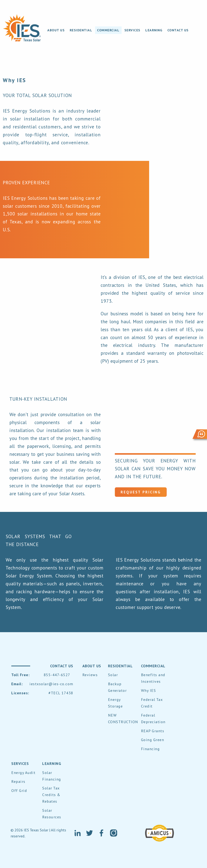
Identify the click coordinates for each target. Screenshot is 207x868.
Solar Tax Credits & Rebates (51, 795)
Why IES (149, 691)
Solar (113, 675)
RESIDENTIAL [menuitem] (81, 30)
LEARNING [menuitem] (154, 30)
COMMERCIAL (153, 666)
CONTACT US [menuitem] (178, 30)
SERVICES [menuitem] (132, 30)
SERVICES (20, 764)
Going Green (153, 740)
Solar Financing (52, 776)
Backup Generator (117, 687)
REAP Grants (153, 731)
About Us (92, 666)
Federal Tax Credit (152, 703)
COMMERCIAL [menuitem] (108, 30)
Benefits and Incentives (153, 678)
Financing (150, 749)
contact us (62, 666)
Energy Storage (115, 703)
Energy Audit (23, 773)
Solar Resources (52, 814)
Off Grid (19, 791)
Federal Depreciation (153, 719)
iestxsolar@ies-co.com (51, 684)
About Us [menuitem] (56, 30)
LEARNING (52, 764)
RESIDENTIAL (120, 666)
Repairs (18, 782)
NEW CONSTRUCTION (123, 719)
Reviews (90, 675)
